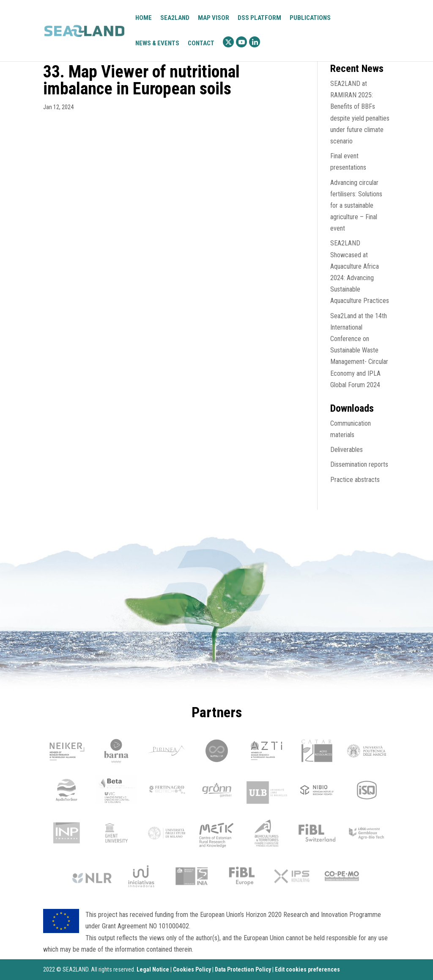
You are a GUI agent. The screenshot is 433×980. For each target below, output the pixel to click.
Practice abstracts (355, 480)
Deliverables (347, 450)
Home (144, 18)
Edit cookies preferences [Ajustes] (307, 969)
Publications (310, 18)
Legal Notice (153, 969)
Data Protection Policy (243, 969)
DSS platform (259, 18)
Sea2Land (175, 18)
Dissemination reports (359, 464)
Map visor (214, 18)
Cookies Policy (192, 969)
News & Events (157, 43)
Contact (201, 44)
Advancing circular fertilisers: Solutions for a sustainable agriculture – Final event (356, 206)
